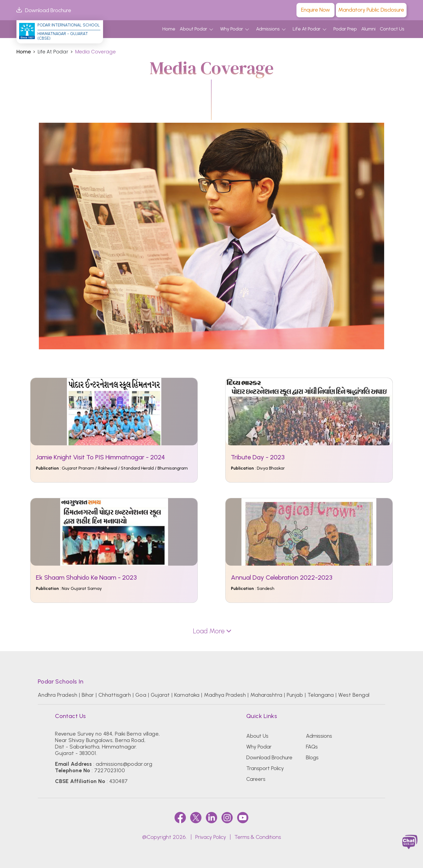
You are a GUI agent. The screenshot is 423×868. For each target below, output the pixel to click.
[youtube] (243, 817)
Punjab (295, 695)
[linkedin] (211, 817)
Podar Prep (345, 29)
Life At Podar (307, 29)
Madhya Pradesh (225, 695)
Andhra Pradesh (58, 695)
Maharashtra (266, 695)
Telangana (321, 695)
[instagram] (227, 817)
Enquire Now (315, 10)
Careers (256, 779)
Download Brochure (44, 10)
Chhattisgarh (115, 695)
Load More (211, 631)
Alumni (368, 29)
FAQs (312, 747)
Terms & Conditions (258, 837)
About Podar (193, 29)
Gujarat (160, 695)
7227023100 (110, 770)
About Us (257, 736)
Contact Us (392, 29)
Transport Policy (265, 768)
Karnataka (187, 695)
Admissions (268, 29)
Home (169, 29)
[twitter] (196, 817)
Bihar (88, 695)
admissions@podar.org (124, 764)
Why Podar (232, 29)
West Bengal (354, 695)
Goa (141, 695)
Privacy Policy (211, 837)
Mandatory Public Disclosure (371, 10)
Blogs (312, 757)
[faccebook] (180, 817)
